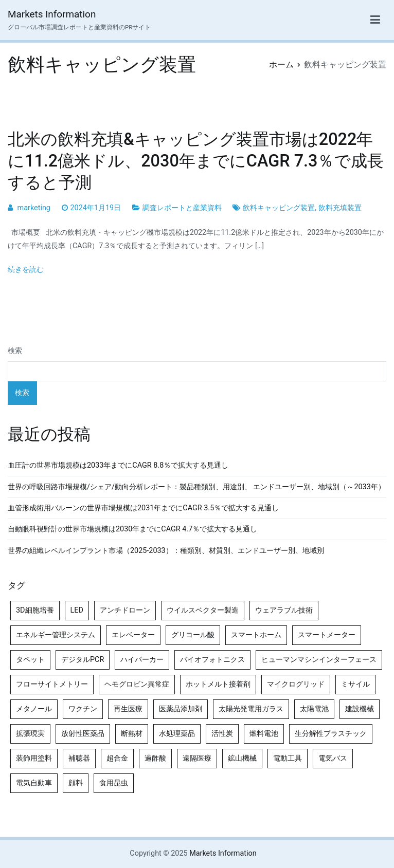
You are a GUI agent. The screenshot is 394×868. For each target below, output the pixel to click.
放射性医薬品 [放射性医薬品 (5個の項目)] (83, 734)
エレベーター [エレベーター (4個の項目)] (133, 635)
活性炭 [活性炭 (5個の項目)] (222, 734)
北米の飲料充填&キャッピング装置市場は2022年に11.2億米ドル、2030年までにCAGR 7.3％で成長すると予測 (196, 161)
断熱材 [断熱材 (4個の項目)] (132, 734)
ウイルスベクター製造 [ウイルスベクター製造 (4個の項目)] (203, 610)
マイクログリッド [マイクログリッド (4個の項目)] (296, 684)
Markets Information (52, 14)
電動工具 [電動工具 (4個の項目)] (288, 758)
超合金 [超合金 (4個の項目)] (117, 758)
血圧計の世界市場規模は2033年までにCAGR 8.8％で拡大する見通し (118, 465)
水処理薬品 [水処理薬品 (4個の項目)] (177, 734)
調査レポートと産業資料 (182, 208)
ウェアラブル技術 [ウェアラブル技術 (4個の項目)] (284, 610)
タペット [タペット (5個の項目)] (30, 660)
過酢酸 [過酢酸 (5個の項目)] (155, 758)
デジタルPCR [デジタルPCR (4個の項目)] (83, 660)
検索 (15, 351)
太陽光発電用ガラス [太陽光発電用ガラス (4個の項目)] (251, 709)
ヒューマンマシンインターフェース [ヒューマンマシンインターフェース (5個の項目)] (319, 660)
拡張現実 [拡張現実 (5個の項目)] (30, 734)
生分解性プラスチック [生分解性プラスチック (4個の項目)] (331, 734)
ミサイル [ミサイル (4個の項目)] (355, 684)
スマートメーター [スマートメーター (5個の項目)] (327, 635)
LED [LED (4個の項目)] (77, 610)
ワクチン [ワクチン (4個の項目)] (83, 709)
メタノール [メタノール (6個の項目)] (34, 709)
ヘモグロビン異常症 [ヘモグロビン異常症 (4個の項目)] (137, 684)
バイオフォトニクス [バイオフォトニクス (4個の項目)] (212, 660)
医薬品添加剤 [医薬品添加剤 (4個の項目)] (181, 709)
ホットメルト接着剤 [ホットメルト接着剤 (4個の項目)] (218, 684)
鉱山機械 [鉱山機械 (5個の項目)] (242, 758)
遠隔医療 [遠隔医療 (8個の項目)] (197, 758)
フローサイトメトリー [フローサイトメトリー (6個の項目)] (52, 684)
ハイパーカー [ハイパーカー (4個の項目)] (142, 660)
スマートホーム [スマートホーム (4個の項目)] (256, 635)
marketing (34, 208)
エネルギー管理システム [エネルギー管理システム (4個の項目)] (56, 635)
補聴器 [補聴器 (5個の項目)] (79, 758)
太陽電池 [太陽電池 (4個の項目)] (314, 709)
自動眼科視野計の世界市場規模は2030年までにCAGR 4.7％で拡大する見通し (132, 529)
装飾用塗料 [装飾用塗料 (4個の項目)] (34, 758)
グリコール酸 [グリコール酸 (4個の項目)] (193, 635)
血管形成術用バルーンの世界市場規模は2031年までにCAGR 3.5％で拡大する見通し (143, 508)
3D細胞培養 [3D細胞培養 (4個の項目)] (35, 610)
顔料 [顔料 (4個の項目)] (76, 783)
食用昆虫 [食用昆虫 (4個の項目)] (114, 783)
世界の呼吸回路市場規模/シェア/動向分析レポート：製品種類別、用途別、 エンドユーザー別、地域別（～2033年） (196, 487)
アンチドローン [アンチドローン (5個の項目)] (125, 610)
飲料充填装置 (340, 208)
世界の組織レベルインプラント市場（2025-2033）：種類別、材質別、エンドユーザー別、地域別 (166, 551)
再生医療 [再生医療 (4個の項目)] (128, 709)
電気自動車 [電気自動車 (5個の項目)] (34, 783)
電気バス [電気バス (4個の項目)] (333, 758)
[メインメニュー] (375, 20)
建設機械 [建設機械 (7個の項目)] (360, 709)
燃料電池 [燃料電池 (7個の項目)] (264, 734)
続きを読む (26, 270)
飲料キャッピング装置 (279, 208)
